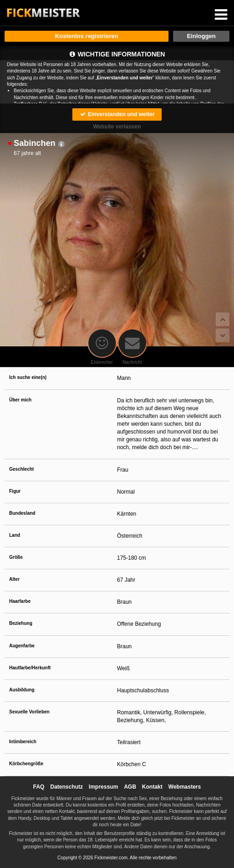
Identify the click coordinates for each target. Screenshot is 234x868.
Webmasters (185, 787)
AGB (130, 787)
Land (15, 535)
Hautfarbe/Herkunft (30, 668)
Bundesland (22, 513)
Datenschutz (67, 787)
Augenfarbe (22, 646)
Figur (15, 491)
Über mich (20, 400)
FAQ (39, 787)
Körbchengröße (26, 764)
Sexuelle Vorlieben (29, 712)
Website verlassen (117, 127)
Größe (16, 557)
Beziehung (21, 623)
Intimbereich (23, 742)
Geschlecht (22, 469)
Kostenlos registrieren (87, 36)
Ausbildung (22, 690)
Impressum (103, 787)
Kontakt (152, 787)
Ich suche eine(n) (28, 377)
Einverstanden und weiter (117, 114)
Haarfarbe (20, 601)
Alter (14, 579)
